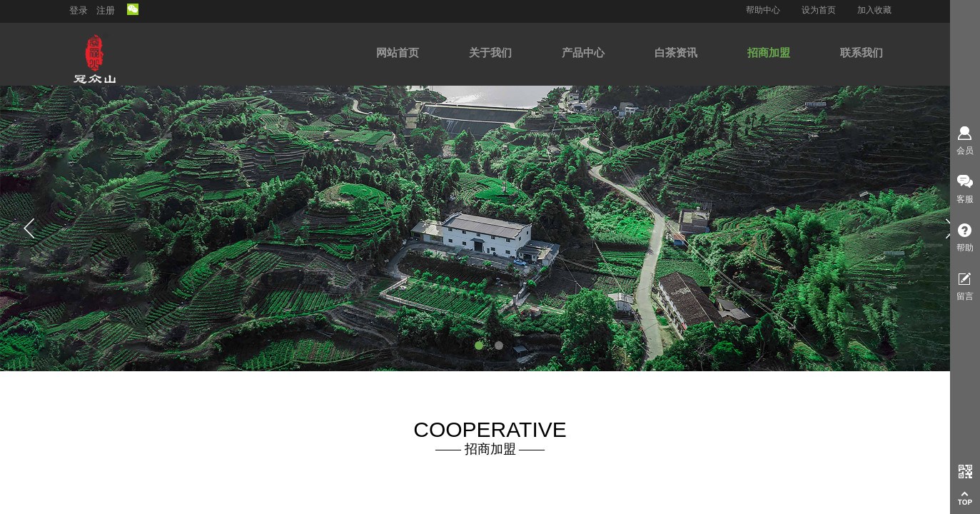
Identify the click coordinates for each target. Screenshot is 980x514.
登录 (79, 10)
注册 (106, 10)
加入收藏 (874, 10)
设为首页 (819, 10)
